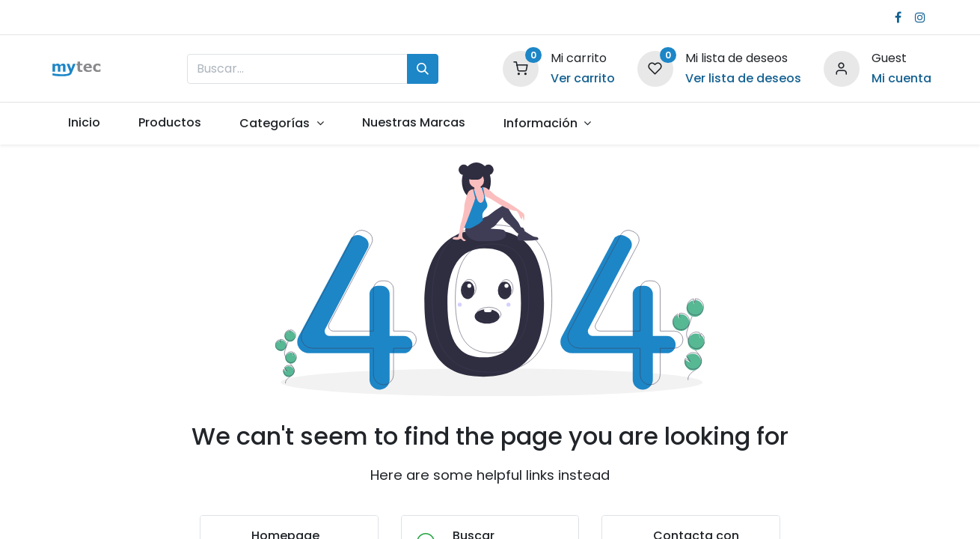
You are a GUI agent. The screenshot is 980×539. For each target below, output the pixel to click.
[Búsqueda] (423, 69)
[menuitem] (85, 123)
